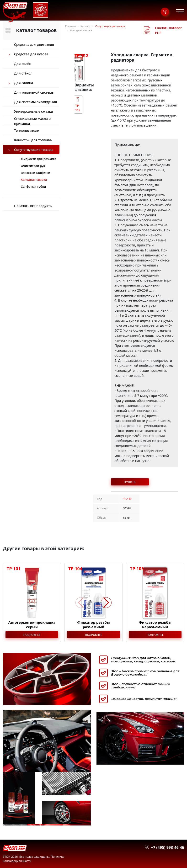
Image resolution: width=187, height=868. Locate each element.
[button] (106, 603)
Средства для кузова (31, 54)
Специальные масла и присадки (32, 121)
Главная (70, 26)
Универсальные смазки (34, 111)
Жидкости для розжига (39, 159)
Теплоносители (27, 130)
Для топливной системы (34, 92)
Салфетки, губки (33, 186)
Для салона (24, 83)
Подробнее (32, 635)
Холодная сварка (81, 30)
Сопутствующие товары (34, 150)
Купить (130, 482)
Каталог (86, 26)
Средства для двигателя (34, 45)
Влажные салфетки (35, 173)
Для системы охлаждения (35, 102)
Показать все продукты (33, 206)
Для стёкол (23, 73)
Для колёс (22, 64)
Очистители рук (33, 166)
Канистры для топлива (33, 140)
